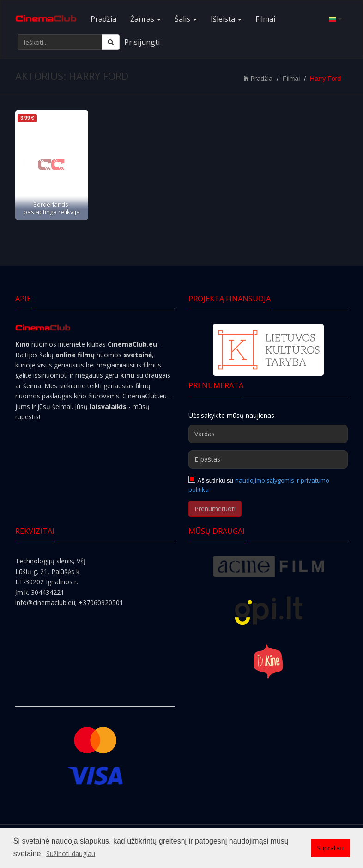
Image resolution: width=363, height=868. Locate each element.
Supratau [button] (330, 848)
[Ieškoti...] (60, 42)
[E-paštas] (268, 459)
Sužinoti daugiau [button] (71, 853)
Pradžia (103, 19)
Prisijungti (142, 42)
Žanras (145, 19)
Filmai (265, 19)
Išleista (226, 19)
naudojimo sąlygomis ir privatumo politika (259, 485)
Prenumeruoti (215, 509)
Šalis (186, 19)
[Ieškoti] (111, 42)
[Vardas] (268, 434)
